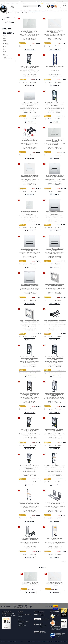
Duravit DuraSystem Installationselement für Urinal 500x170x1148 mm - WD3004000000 (55, 466)
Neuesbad (5, 37)
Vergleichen (23, 46)
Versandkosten (45, 641)
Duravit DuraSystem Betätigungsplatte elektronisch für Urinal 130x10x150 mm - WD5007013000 (55, 249)
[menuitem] (12, 6)
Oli (4, 50)
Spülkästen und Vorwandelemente (8, 33)
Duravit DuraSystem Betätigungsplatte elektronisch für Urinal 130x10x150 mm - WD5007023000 (30, 286)
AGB (19, 618)
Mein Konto (48, 3)
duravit (5, 35)
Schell (4, 51)
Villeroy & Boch (6, 56)
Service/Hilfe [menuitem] (64, 3)
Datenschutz (21, 623)
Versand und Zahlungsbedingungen (24, 621)
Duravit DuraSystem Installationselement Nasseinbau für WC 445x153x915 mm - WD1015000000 (55, 395)
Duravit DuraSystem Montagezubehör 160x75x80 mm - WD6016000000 (30, 140)
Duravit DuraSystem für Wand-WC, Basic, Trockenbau (55, 539)
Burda (4, 39)
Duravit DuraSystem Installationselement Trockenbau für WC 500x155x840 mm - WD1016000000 (55, 431)
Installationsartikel (7, 58)
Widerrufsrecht (22, 625)
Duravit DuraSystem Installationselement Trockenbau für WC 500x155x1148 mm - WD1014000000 (55, 104)
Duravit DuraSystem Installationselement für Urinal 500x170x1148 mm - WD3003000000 (30, 503)
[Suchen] (39, 6)
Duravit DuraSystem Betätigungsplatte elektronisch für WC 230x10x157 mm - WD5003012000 (30, 32)
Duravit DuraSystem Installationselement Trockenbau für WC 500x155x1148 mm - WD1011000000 (30, 431)
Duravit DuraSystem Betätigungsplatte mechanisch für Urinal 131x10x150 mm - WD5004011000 (30, 177)
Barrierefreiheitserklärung (25, 614)
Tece (4, 53)
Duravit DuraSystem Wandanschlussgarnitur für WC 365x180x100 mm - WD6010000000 (55, 321)
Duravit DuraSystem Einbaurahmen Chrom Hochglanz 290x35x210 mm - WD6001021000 (30, 321)
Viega (4, 55)
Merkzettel (54, 3)
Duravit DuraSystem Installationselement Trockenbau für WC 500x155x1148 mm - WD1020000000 (30, 358)
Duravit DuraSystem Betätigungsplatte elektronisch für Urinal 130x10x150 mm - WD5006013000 (55, 213)
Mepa (4, 48)
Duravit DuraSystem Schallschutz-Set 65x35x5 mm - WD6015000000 (55, 503)
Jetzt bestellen (31, 49)
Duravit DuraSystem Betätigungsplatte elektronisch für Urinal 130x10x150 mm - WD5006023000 (30, 249)
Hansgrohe (5, 43)
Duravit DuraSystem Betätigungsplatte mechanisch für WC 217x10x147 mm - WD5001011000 (55, 32)
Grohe (4, 42)
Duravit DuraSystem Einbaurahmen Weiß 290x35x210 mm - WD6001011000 (55, 285)
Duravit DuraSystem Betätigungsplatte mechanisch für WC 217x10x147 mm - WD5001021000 (30, 104)
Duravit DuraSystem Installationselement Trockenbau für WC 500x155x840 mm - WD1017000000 (55, 358)
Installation (7, 29)
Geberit (5, 40)
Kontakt (58, 3)
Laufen (5, 47)
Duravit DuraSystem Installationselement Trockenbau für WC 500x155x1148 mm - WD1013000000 (30, 68)
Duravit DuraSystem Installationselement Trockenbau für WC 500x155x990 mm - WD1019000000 (30, 395)
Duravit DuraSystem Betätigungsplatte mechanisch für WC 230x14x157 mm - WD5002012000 (55, 140)
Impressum (21, 627)
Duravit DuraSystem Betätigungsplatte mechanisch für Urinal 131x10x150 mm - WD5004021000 (55, 177)
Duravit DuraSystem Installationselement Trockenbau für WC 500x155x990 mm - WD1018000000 (30, 467)
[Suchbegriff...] (30, 6)
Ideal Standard (6, 45)
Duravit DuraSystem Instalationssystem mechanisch (55, 67)
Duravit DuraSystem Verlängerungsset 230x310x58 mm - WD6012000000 (30, 539)
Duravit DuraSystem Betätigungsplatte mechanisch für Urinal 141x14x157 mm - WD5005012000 (30, 213)
